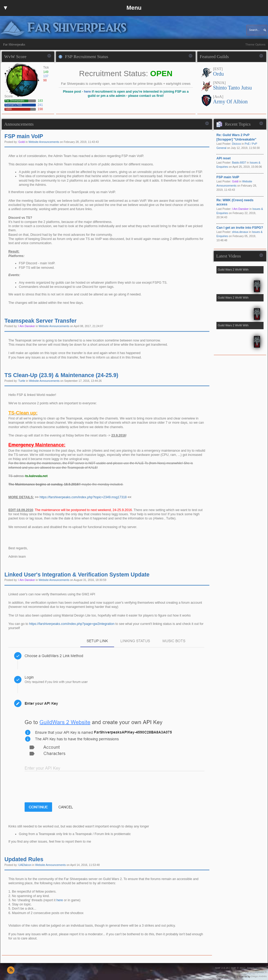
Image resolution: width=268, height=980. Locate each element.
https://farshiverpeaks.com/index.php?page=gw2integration (72, 624)
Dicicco (236, 144)
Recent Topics (238, 124)
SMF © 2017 (238, 968)
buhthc (233, 976)
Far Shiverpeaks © (256, 972)
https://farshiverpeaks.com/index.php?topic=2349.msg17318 (83, 497)
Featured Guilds (214, 57)
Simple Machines (257, 968)
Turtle (22, 381)
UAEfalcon (25, 865)
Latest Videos (228, 256)
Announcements (19, 124)
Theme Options (255, 44)
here (87, 92)
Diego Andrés (259, 976)
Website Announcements (44, 142)
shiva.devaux (240, 232)
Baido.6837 (239, 163)
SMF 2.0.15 (222, 968)
